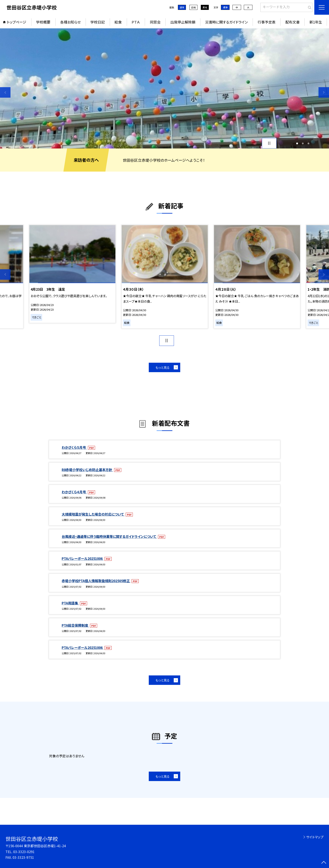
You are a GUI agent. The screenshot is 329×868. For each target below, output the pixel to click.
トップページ (17, 22)
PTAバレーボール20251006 (83, 558)
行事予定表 (267, 22)
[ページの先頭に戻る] (324, 863)
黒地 (205, 7)
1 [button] (297, 143)
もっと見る (163, 367)
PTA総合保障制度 (75, 625)
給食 (118, 22)
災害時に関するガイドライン (227, 22)
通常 (182, 7)
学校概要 (43, 22)
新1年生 (316, 22)
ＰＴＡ (136, 22)
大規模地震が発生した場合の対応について (93, 514)
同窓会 (155, 22)
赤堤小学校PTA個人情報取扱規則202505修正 (96, 581)
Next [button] (324, 92)
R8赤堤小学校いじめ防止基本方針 (87, 470)
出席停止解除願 (183, 22)
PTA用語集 (70, 603)
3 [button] (308, 143)
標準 (225, 7)
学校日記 (98, 22)
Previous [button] (5, 92)
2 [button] (303, 143)
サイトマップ (315, 837)
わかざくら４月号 (74, 492)
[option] (164, 88)
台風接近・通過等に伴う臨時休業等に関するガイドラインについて (109, 536)
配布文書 (292, 22)
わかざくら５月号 (74, 447)
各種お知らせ (70, 22)
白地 (193, 7)
